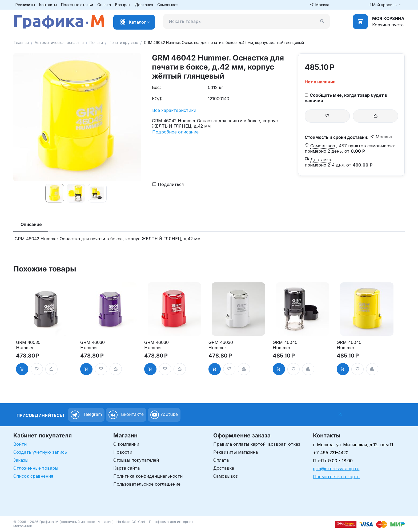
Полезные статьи (77, 5)
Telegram (86, 415)
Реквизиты (25, 5)
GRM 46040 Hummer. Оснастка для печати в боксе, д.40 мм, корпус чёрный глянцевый (290, 345)
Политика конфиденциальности (148, 476)
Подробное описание (175, 132)
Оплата (104, 5)
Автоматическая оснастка (59, 42)
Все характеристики (174, 110)
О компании (126, 444)
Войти (20, 444)
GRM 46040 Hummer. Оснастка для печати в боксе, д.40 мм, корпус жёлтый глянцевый (354, 345)
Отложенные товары (36, 468)
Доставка (144, 5)
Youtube (164, 415)
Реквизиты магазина (236, 452)
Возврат (123, 5)
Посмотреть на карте (336, 477)
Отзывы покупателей (136, 460)
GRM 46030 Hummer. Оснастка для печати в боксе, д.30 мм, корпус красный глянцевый (161, 345)
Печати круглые (123, 42)
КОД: (157, 99)
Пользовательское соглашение (147, 484)
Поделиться (168, 184)
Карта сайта (126, 468)
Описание (31, 224)
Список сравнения (33, 476)
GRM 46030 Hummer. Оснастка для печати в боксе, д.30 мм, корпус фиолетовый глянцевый (97, 345)
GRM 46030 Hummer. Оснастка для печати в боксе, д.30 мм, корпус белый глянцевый (225, 345)
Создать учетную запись (40, 452)
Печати (96, 42)
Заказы (21, 460)
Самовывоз (168, 5)
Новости (123, 452)
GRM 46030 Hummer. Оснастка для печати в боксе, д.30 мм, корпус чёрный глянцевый (33, 345)
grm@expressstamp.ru (336, 469)
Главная (21, 42)
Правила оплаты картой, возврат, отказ (257, 444)
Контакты (48, 5)
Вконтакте (126, 415)
